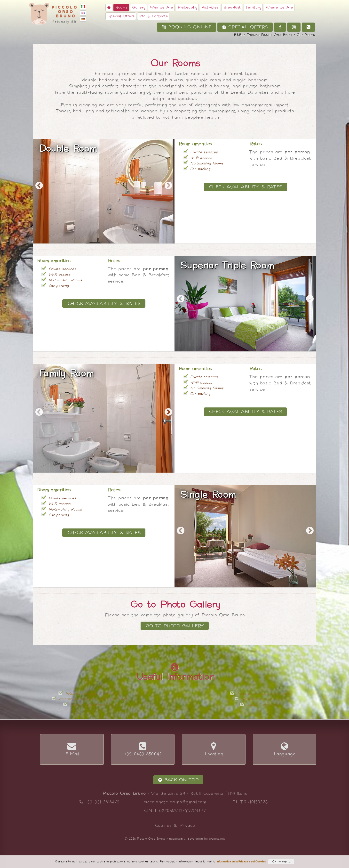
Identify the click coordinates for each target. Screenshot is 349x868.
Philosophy (187, 7)
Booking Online (186, 27)
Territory (253, 7)
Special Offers (121, 16)
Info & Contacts (153, 16)
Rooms (121, 7)
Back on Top (178, 780)
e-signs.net (217, 839)
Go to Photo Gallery (175, 626)
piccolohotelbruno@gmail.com (174, 802)
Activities (210, 7)
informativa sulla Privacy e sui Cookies (241, 861)
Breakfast (232, 7)
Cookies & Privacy (175, 825)
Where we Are (279, 7)
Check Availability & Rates (245, 187)
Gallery (139, 7)
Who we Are (161, 7)
